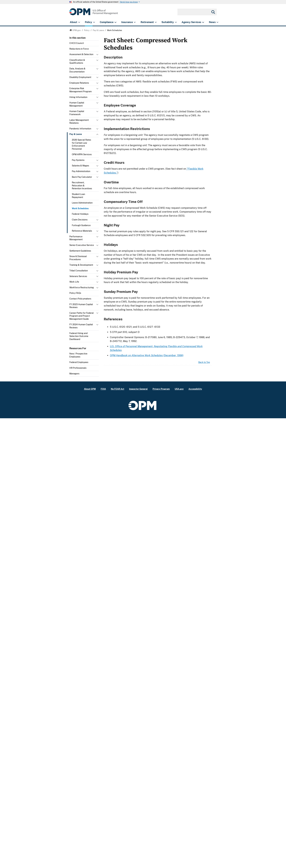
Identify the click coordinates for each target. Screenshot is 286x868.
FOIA (103, 389)
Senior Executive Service (82, 245)
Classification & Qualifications (77, 62)
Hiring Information (78, 97)
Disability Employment (80, 77)
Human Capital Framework (77, 113)
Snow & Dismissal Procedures (78, 258)
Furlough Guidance (81, 225)
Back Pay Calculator (82, 177)
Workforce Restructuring (82, 287)
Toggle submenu (98, 55)
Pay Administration (81, 171)
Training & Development (81, 265)
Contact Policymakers (80, 299)
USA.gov (179, 389)
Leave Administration (82, 203)
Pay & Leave (76, 134)
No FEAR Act (118, 389)
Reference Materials (82, 231)
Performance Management (76, 238)
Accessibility (195, 389)
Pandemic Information (80, 129)
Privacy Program (161, 389)
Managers (74, 374)
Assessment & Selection (81, 54)
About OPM (90, 389)
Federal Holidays (80, 214)
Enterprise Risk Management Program (81, 90)
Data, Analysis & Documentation (77, 70)
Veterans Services (78, 276)
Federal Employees (79, 362)
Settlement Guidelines (80, 251)
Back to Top (204, 362)
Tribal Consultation (79, 271)
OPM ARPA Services (82, 154)
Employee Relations (79, 83)
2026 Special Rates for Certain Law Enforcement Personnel (81, 144)
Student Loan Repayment (78, 196)
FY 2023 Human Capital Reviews (81, 306)
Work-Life (74, 282)
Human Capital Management (77, 104)
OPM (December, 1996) (147, 355)
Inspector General (138, 389)
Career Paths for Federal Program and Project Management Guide (82, 316)
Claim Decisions (80, 220)
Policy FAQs (75, 293)
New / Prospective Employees (78, 355)
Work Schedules (80, 208)
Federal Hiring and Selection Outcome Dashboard (79, 336)
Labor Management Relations (79, 122)
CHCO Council (77, 43)
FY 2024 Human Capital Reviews (81, 326)
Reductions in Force (79, 49)
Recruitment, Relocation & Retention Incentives (82, 185)
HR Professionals (78, 368)
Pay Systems (78, 160)
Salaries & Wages (80, 166)
